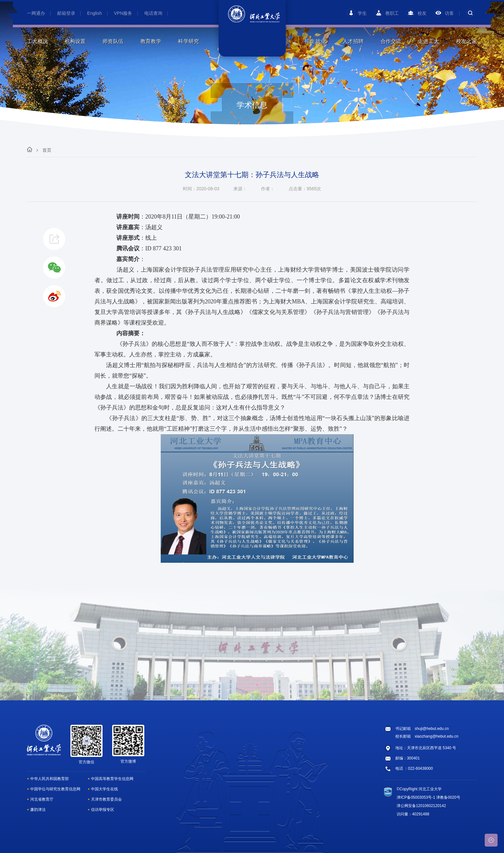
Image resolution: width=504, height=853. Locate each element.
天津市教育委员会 (106, 799)
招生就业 (315, 41)
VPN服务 (123, 13)
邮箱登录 (66, 13)
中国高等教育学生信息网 (112, 779)
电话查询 (153, 13)
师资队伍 (113, 41)
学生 (357, 13)
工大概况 (37, 41)
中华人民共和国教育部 (50, 779)
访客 (444, 13)
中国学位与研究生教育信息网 (55, 789)
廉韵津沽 (38, 810)
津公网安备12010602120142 (421, 806)
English (94, 13)
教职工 (387, 13)
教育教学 (151, 41)
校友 (417, 13)
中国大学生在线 (104, 789)
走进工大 (429, 41)
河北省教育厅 (42, 799)
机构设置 (75, 41)
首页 (47, 150)
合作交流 (391, 41)
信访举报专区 (103, 810)
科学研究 (189, 41)
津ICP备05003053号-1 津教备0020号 (428, 797)
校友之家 (467, 41)
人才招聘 (353, 41)
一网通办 (36, 13)
